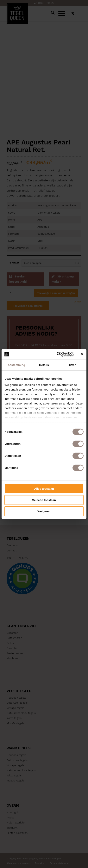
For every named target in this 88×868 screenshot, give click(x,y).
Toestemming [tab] (16, 365)
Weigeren (44, 511)
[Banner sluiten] (82, 354)
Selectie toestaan (44, 500)
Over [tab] (72, 365)
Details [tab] (44, 365)
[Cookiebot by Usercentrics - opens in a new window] (57, 354)
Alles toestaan (44, 489)
